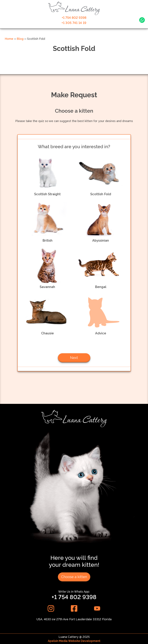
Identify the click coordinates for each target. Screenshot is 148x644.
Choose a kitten (74, 577)
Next (74, 358)
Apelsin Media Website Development (74, 641)
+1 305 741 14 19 (74, 23)
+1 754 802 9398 (74, 18)
